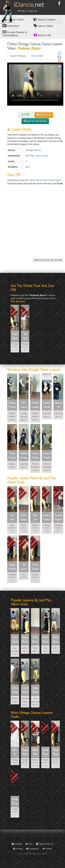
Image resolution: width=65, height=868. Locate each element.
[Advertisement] (32, 225)
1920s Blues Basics (35, 640)
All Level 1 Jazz (24, 567)
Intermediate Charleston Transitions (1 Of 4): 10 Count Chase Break (35, 456)
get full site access (35, 121)
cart (44, 115)
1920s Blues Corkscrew (45, 640)
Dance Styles (43, 26)
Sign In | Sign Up (28, 11)
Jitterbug (15, 698)
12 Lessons (14, 312)
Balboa (12, 464)
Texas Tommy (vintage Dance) (35, 567)
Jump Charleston (35, 690)
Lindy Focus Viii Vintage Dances (15, 802)
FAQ (29, 844)
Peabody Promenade (12, 405)
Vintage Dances (33, 150)
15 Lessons (10, 493)
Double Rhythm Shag (58, 518)
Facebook (32, 849)
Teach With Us (45, 844)
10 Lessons (14, 728)
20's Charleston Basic (24, 405)
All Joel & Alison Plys (25, 336)
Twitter (47, 849)
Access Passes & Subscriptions (15, 33)
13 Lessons (22, 493)
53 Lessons (24, 312)
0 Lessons (44, 728)
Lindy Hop (47, 413)
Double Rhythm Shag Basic (25, 690)
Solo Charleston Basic (15, 640)
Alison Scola (42, 156)
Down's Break (47, 405)
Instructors (11, 26)
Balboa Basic (25, 640)
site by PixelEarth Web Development (33, 854)
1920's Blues (24, 518)
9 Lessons (11, 543)
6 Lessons (34, 493)
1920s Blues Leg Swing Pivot (56, 640)
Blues (24, 525)
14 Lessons (34, 728)
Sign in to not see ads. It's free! (48, 260)
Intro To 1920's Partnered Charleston (15, 752)
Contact (17, 844)
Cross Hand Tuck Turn (15, 690)
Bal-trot (35, 518)
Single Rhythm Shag (12, 567)
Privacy (18, 849)
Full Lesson (37, 56)
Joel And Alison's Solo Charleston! (12, 518)
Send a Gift (42, 35)
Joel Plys (30, 156)
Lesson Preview (18, 56)
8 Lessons (34, 543)
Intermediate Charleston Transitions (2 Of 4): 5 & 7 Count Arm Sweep (47, 456)
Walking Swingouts (24, 456)
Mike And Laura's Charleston (35, 752)
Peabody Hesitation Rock (35, 405)
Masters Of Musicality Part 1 (58, 405)
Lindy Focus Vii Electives (45, 752)
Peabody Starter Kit (15, 336)
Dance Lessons (45, 19)
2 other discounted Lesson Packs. (45, 180)
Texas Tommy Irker (12, 456)
